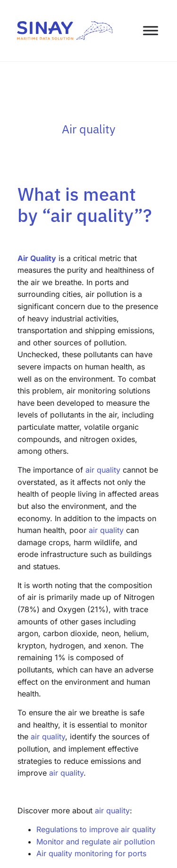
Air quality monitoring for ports (91, 853)
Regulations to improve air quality (96, 829)
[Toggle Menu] (151, 30)
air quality (103, 470)
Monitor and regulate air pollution (96, 842)
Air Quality (37, 258)
